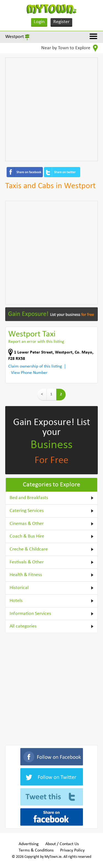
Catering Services (27, 511)
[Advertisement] (51, 109)
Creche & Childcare (29, 549)
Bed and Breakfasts (29, 498)
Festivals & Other (27, 562)
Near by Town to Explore (69, 48)
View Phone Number (29, 373)
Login (39, 22)
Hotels (16, 601)
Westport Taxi (32, 334)
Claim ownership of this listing (35, 366)
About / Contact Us (62, 844)
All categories (23, 626)
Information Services (30, 614)
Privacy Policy (72, 850)
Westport (15, 37)
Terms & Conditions (36, 850)
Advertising (29, 844)
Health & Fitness (26, 575)
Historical (19, 588)
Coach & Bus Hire (27, 536)
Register (61, 22)
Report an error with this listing (36, 342)
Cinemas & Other (27, 524)
